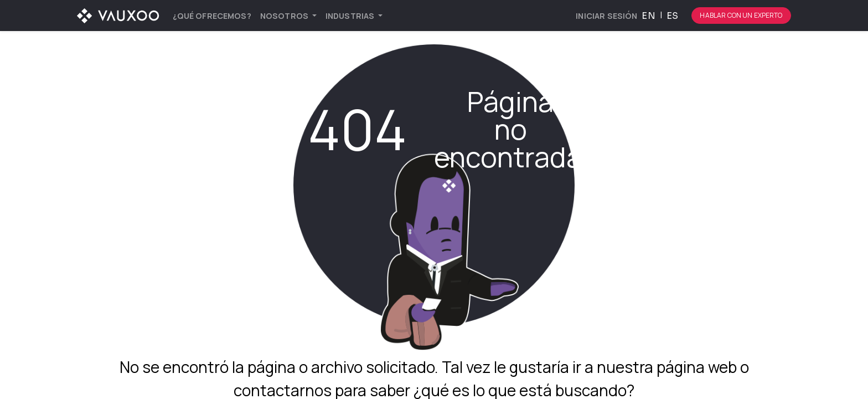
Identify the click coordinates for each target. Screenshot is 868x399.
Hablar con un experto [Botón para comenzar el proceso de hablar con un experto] (741, 15)
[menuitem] (212, 16)
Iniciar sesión (606, 16)
